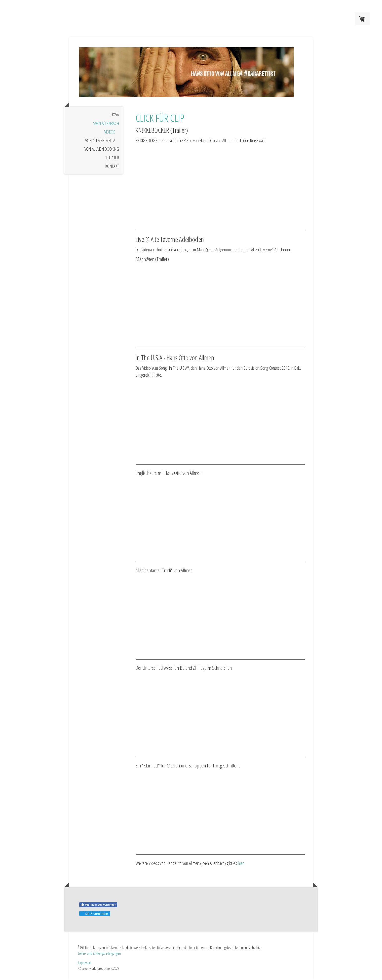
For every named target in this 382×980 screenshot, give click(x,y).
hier (241, 863)
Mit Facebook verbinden (98, 905)
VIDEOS (110, 132)
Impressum (85, 963)
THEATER (112, 158)
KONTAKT (112, 166)
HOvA (115, 115)
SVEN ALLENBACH (106, 123)
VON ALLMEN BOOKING (102, 149)
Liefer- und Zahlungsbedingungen (99, 953)
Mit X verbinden (94, 914)
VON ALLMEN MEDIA (100, 140)
